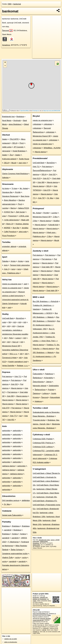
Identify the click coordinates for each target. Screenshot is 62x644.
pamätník (8, 530)
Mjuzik (14, 163)
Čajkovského (38, 374)
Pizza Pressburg (8, 236)
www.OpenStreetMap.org (40, 614)
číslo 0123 (37, 178)
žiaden (5, 139)
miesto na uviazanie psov (12, 284)
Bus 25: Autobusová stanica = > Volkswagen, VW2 (46, 325)
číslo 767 (41, 198)
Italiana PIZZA (24, 208)
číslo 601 (11, 420)
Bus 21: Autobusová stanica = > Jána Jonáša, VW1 (44, 333)
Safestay (5, 178)
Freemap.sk (36, 111)
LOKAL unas (24, 216)
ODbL (49, 615)
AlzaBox (56, 221)
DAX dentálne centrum (11, 501)
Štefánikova (37, 378)
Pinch (22, 143)
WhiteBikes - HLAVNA (52, 148)
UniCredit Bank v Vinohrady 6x (44, 477)
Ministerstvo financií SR (11, 346)
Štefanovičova (40, 390)
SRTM (44, 630)
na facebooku (39, 597)
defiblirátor (26, 501)
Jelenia (49, 382)
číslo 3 (7, 269)
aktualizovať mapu (44, 540)
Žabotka (5, 261)
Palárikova (49, 374)
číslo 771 (13, 416)
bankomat (17, 4)
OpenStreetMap (25, 111)
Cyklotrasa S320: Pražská (43, 439)
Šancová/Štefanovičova (42, 171)
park (25, 284)
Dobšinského (54, 386)
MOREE (7, 228)
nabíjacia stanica (9, 466)
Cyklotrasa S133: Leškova (43, 447)
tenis (27, 261)
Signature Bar (7, 192)
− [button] (5, 66)
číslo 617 (46, 178)
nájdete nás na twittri (11, 639)
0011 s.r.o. (14, 354)
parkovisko (6, 431)
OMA (10, 4)
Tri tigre (14, 188)
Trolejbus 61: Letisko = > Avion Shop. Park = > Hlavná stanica (45, 341)
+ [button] (5, 63)
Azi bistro (6, 188)
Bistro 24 (10, 224)
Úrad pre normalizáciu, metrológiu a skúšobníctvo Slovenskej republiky (15, 330)
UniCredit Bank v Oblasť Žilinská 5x (46, 473)
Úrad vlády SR (47, 267)
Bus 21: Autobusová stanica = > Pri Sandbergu (46, 357)
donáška (25, 228)
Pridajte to (36, 632)
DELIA (15, 143)
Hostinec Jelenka (22, 224)
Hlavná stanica (17, 388)
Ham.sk (15, 342)
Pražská (51, 390)
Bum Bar (16, 228)
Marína (13, 208)
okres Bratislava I (15, 124)
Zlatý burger (20, 212)
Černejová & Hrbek (9, 358)
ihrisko (13, 261)
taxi (21, 416)
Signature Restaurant (10, 196)
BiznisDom (20, 318)
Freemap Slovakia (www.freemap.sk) (42, 619)
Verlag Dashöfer (8, 366)
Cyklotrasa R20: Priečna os (43, 443)
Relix (11, 338)
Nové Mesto (7, 121)
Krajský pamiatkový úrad (18, 362)
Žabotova (36, 394)
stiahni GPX (36, 545)
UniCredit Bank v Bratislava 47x (45, 501)
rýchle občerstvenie (11, 220)
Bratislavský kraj (8, 117)
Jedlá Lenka (7, 147)
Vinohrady (17, 121)
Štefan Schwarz (17, 550)
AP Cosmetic (19, 147)
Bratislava (20, 117)
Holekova (38, 401)
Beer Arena (25, 196)
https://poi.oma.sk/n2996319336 (52, 111)
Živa (11, 155)
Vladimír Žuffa (7, 558)
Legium (18, 338)
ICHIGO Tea (9, 212)
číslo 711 (18, 377)
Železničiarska (38, 382)
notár (4, 322)
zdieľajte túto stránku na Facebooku (40, 598)
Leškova (45, 394)
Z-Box (55, 217)
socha (18, 558)
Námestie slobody (40, 386)
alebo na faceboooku (11, 642)
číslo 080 (10, 396)
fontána (15, 534)
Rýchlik (18, 192)
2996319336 (44, 541)
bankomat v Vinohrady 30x (47, 497)
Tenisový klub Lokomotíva (20, 265)
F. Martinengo (14, 542)
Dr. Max (7, 504)
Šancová (7, 31)
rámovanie (6, 151)
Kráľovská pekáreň (9, 159)
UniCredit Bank (8, 318)
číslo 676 (6, 408)
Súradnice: (6, 45)
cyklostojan (37, 124)
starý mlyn (22, 163)
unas (4, 216)
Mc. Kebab (24, 188)
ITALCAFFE (14, 139)
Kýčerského (49, 378)
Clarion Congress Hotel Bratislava (15, 174)
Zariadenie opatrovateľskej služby (15, 554)
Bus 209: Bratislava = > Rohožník (45, 301)
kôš (15, 322)
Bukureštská (55, 397)
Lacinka (5, 208)
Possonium (12, 216)
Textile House (24, 159)
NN (10, 322)
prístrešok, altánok (9, 247)
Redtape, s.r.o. (22, 366)
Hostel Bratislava (19, 151)
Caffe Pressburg (10, 232)
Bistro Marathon (10, 200)
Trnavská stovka (39, 420)
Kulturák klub (53, 225)
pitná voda (23, 232)
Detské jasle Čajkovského (12, 515)
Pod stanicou (7, 377)
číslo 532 (14, 384)
